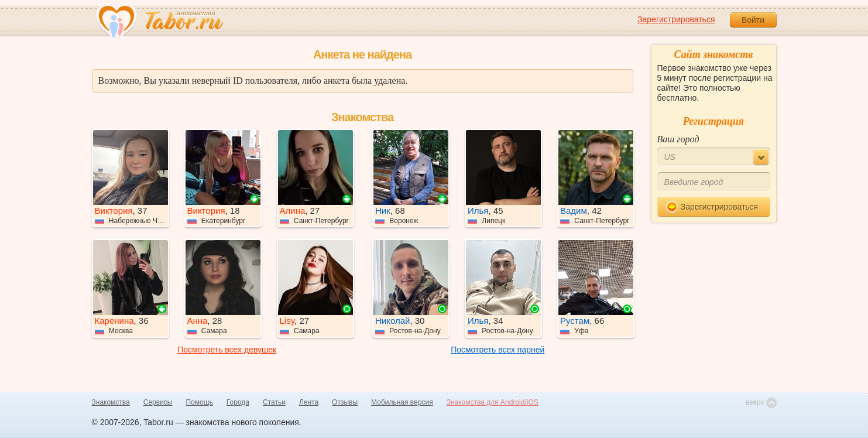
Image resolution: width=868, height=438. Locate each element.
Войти (753, 20)
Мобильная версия (402, 402)
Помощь (200, 402)
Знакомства (111, 402)
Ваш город (678, 139)
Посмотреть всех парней (498, 350)
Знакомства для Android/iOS (493, 402)
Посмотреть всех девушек (227, 350)
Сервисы (158, 402)
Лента (309, 402)
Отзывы (345, 402)
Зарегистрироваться (676, 19)
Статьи (274, 402)
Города (238, 402)
